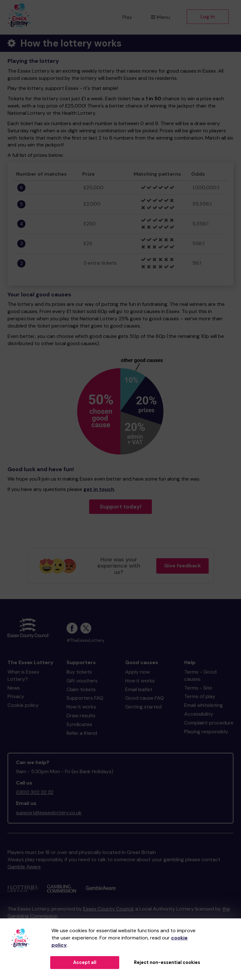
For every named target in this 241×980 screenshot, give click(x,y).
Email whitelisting (204, 705)
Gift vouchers (82, 681)
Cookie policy (23, 705)
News (14, 688)
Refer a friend (82, 733)
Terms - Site (198, 688)
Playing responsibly (206, 732)
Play (127, 17)
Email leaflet (139, 689)
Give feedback (182, 566)
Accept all (85, 962)
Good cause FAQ (145, 698)
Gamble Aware (24, 867)
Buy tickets (79, 672)
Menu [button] (161, 17)
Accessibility (199, 714)
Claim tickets (81, 689)
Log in (208, 17)
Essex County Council (108, 909)
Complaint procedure (209, 723)
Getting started (143, 707)
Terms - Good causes (200, 675)
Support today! (121, 507)
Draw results (81, 716)
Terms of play (200, 696)
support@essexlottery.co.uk (49, 813)
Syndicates (79, 724)
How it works (81, 707)
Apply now (137, 672)
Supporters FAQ (85, 698)
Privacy (16, 696)
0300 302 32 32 (35, 792)
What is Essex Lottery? (23, 675)
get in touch (99, 489)
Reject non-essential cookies (167, 962)
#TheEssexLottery (86, 640)
